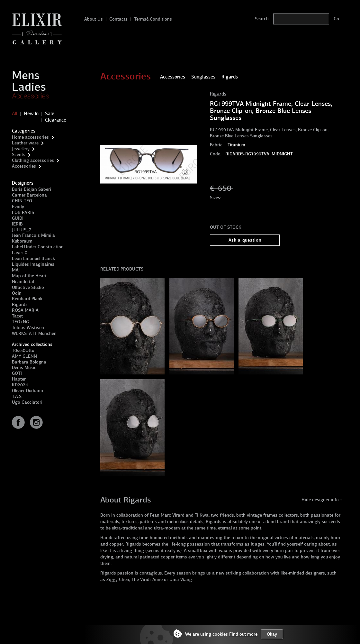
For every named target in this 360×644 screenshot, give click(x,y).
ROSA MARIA (25, 310)
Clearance (56, 120)
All (15, 114)
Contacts (118, 19)
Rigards (20, 304)
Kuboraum (22, 241)
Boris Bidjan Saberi (32, 189)
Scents (19, 155)
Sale (50, 114)
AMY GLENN (24, 356)
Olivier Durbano (27, 391)
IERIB (17, 224)
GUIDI (18, 218)
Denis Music (24, 368)
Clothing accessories (33, 160)
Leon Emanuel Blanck (33, 258)
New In (31, 114)
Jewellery (21, 149)
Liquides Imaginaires (33, 264)
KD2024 (20, 385)
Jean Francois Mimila (33, 235)
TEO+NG (20, 322)
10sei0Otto (23, 350)
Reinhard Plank (27, 299)
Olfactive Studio (28, 287)
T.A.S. (17, 396)
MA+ (17, 270)
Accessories (31, 96)
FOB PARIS (23, 212)
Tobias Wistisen (28, 328)
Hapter (19, 379)
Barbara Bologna (29, 362)
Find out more (243, 634)
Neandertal (23, 282)
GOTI (17, 373)
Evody (18, 207)
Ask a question (245, 240)
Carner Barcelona (29, 195)
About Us (94, 19)
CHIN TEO (22, 201)
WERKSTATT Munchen (34, 333)
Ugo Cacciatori (27, 402)
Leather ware (25, 143)
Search (262, 19)
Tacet (17, 316)
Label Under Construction (38, 247)
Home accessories (30, 137)
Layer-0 (20, 253)
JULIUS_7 (22, 230)
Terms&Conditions (153, 19)
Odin (17, 293)
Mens (26, 75)
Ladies (29, 87)
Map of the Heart (29, 276)
